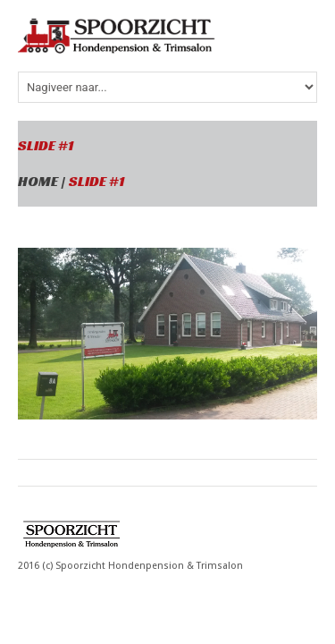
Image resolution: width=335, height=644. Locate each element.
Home (38, 181)
